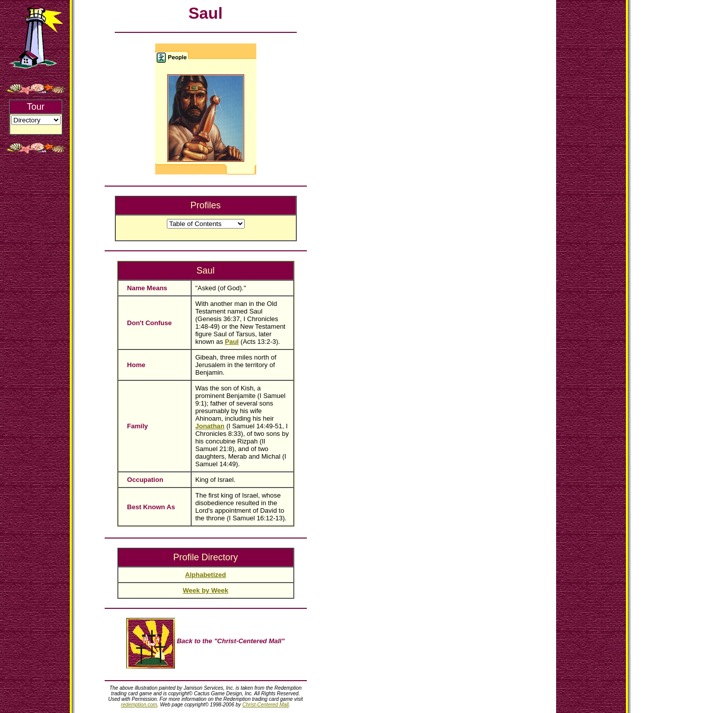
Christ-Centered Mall (265, 705)
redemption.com (139, 705)
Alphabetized (206, 575)
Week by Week (206, 590)
